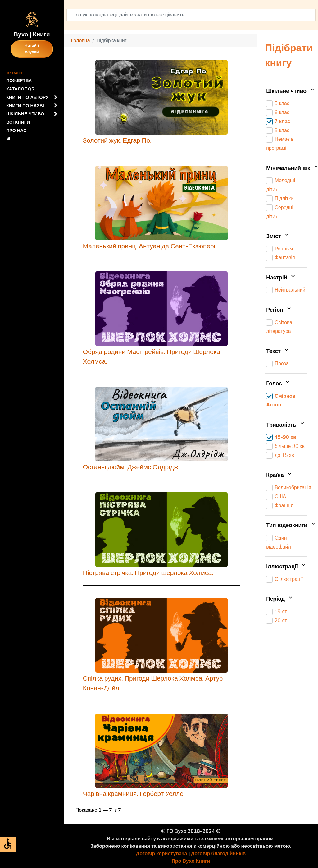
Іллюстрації (286, 567)
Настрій (281, 278)
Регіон (279, 310)
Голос (279, 384)
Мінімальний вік (287, 168)
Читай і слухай (32, 49)
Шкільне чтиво (287, 91)
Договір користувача (162, 854)
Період (280, 599)
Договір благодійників (218, 854)
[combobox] (191, 15)
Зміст (278, 237)
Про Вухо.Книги (191, 861)
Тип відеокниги (287, 526)
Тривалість (286, 425)
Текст (278, 351)
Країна (279, 475)
